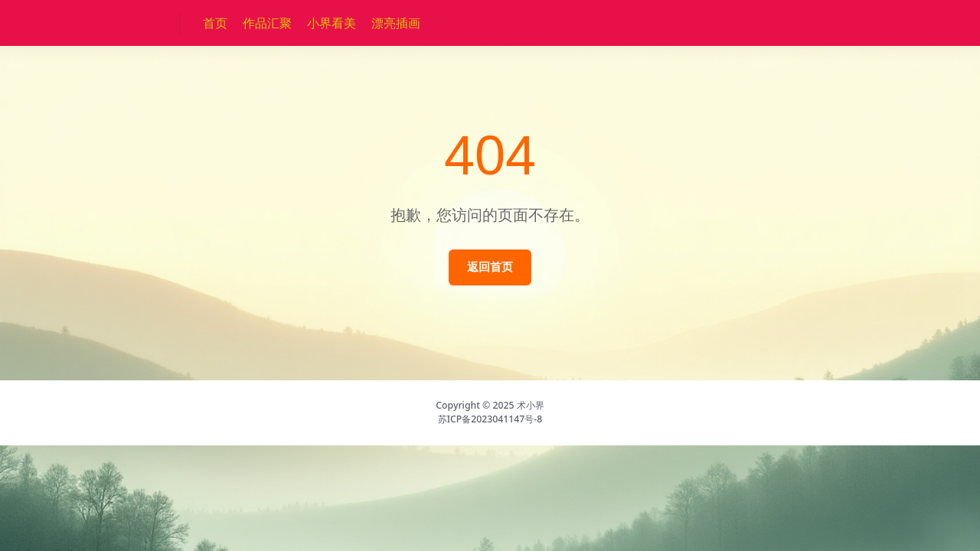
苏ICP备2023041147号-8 (490, 419)
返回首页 (490, 267)
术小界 (531, 405)
